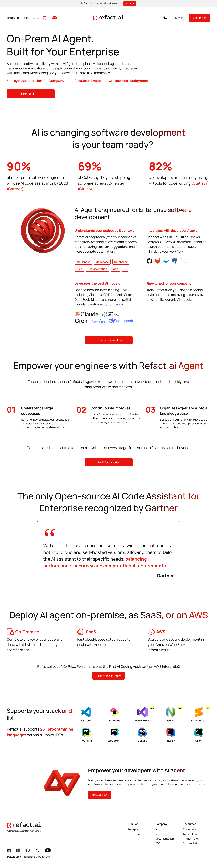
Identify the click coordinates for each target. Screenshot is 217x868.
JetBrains (114, 715)
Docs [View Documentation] (36, 18)
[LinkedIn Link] (19, 850)
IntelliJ (171, 735)
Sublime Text (201, 715)
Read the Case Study (108, 676)
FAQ (158, 843)
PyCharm (86, 735)
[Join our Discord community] (55, 18)
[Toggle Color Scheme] (165, 18)
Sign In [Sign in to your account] (179, 18)
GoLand (142, 735)
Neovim (174, 715)
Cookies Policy (191, 843)
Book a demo (31, 94)
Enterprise (134, 829)
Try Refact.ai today (109, 462)
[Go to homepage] (109, 18)
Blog (158, 829)
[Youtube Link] (48, 850)
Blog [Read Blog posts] (27, 18)
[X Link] (39, 850)
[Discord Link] (10, 850)
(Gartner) (15, 189)
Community (190, 829)
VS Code (86, 715)
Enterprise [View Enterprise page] (14, 18)
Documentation (165, 839)
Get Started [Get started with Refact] (200, 18)
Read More (130, 3)
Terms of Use (190, 834)
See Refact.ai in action (109, 340)
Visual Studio (144, 715)
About (159, 834)
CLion (199, 735)
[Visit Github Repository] (45, 18)
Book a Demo (100, 795)
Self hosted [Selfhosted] (135, 834)
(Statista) (200, 183)
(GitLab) (85, 189)
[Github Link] (29, 850)
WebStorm (114, 735)
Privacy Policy (191, 839)
